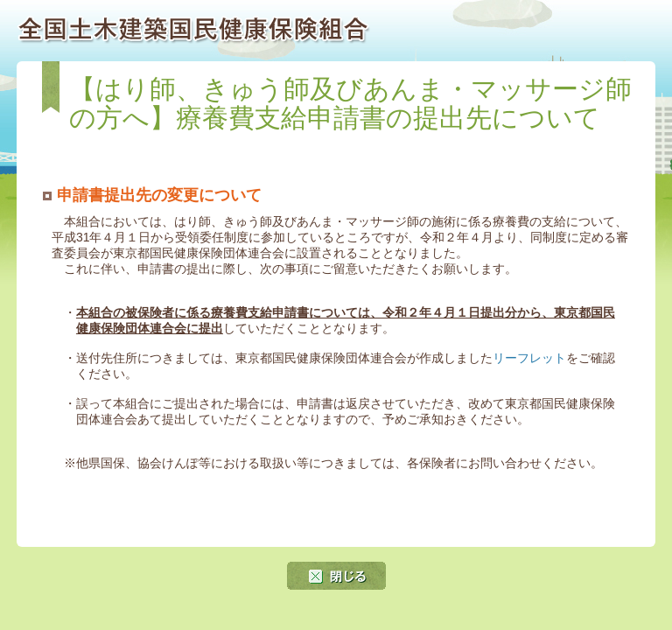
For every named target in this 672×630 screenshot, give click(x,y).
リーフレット (529, 358)
